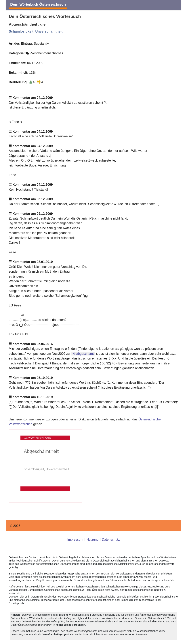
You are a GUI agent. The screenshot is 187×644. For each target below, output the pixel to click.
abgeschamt (83, 354)
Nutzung (93, 540)
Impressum (75, 540)
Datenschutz (111, 540)
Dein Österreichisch (38, 4)
